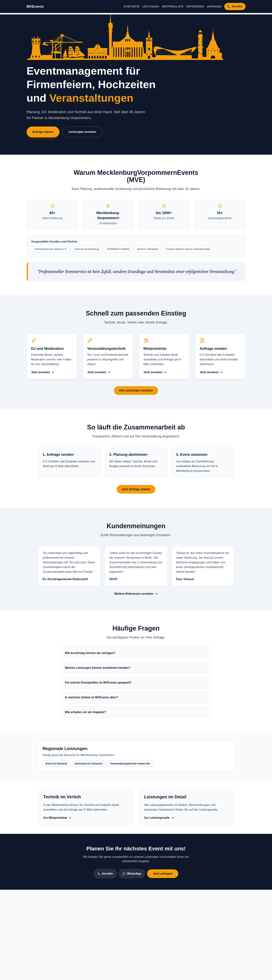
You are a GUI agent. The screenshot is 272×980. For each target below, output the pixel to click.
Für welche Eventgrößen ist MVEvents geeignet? (98, 683)
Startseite (131, 6)
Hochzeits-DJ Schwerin (89, 764)
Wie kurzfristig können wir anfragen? (90, 653)
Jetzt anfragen (163, 874)
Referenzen (195, 6)
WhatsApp (132, 874)
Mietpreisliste (173, 6)
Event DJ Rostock (56, 764)
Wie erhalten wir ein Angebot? (86, 712)
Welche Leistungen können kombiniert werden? (98, 668)
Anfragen (214, 6)
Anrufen (105, 874)
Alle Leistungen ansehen (136, 390)
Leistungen (151, 6)
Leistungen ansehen (82, 132)
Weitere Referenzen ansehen (136, 594)
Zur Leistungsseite (159, 818)
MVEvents (35, 6)
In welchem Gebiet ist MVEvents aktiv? (92, 697)
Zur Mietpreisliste (57, 818)
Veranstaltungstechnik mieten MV (130, 764)
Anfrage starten (43, 132)
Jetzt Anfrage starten (136, 489)
